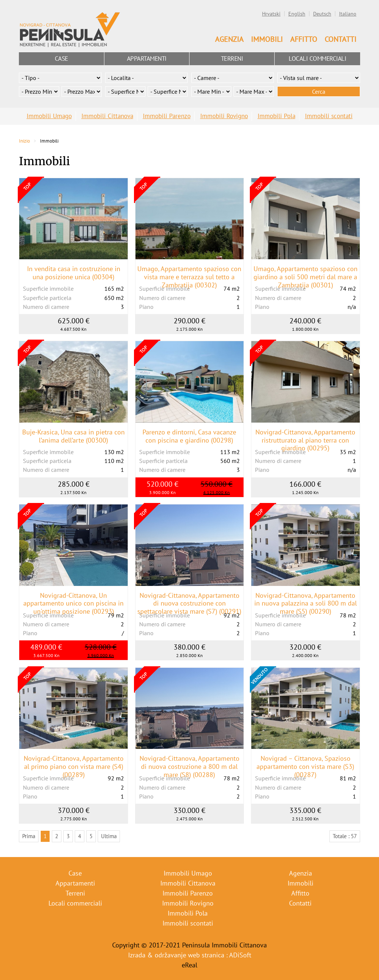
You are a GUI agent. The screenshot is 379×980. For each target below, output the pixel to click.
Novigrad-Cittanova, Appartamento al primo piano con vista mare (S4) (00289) (74, 766)
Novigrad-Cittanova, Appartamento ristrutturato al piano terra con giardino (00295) (305, 440)
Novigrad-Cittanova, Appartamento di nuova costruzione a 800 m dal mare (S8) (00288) (189, 766)
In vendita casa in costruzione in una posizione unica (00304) (74, 273)
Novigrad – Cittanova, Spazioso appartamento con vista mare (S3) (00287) (305, 766)
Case (61, 59)
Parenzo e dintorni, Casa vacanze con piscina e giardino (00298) (189, 436)
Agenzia (229, 39)
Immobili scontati (329, 116)
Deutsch (322, 14)
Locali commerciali (317, 59)
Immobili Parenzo (167, 116)
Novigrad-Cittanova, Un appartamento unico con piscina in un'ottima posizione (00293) (73, 604)
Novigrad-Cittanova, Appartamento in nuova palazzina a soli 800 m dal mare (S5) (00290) (306, 604)
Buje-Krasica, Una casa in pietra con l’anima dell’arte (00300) (73, 436)
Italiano (348, 14)
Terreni (232, 59)
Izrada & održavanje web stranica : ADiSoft (190, 955)
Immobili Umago (49, 116)
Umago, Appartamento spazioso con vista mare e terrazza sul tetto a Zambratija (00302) (189, 277)
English (297, 14)
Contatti (341, 39)
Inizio (24, 141)
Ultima (109, 836)
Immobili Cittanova (107, 116)
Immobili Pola (276, 116)
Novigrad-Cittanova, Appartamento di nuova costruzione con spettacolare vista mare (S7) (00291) (189, 604)
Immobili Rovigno (224, 116)
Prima (29, 836)
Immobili (267, 39)
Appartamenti (147, 59)
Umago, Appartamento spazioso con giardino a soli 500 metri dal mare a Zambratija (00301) (306, 277)
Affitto (304, 39)
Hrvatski (271, 14)
